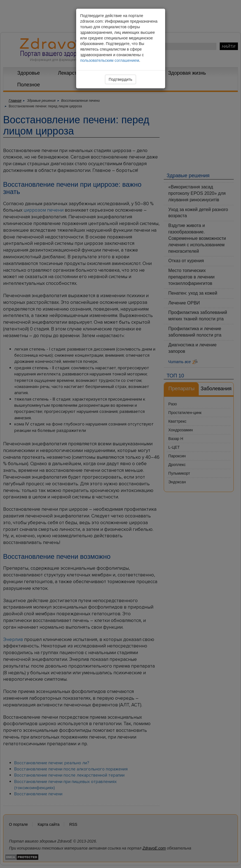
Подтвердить (120, 79)
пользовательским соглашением (110, 60)
